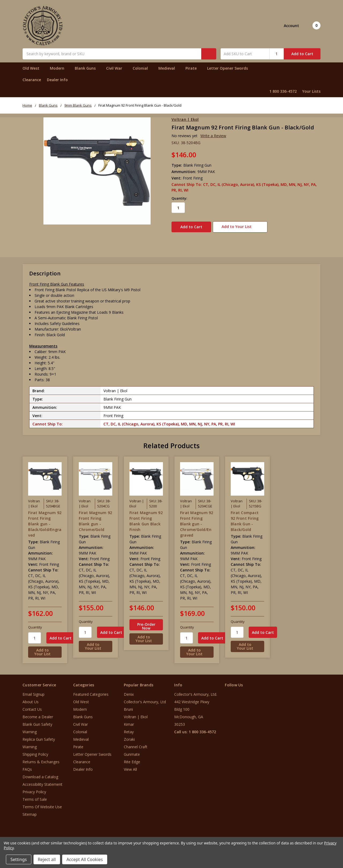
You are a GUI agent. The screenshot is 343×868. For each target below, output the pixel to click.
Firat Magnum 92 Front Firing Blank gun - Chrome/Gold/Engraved (197, 521)
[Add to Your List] (45, 649)
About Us (31, 699)
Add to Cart (302, 54)
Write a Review (213, 136)
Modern (59, 68)
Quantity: (179, 198)
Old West (33, 68)
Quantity (35, 624)
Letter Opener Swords (230, 68)
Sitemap (30, 811)
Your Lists (311, 91)
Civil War (116, 68)
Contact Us (32, 706)
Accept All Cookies (85, 859)
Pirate (193, 68)
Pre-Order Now (146, 623)
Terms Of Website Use (42, 804)
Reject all (47, 859)
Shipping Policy (35, 751)
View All (130, 766)
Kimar (129, 721)
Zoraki (129, 736)
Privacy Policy (34, 789)
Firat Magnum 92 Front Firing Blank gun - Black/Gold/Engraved (45, 521)
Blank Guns (87, 68)
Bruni (128, 706)
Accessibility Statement (42, 781)
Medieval (169, 68)
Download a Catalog (40, 774)
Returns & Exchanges (41, 759)
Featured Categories (91, 691)
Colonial (143, 68)
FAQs (27, 766)
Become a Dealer (38, 714)
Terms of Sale (35, 796)
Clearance (32, 80)
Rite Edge (132, 759)
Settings (19, 859)
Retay (129, 729)
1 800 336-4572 (283, 91)
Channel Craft (136, 744)
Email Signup (33, 691)
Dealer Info (57, 80)
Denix (129, 691)
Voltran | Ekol (136, 714)
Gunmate (132, 751)
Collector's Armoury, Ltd (145, 699)
